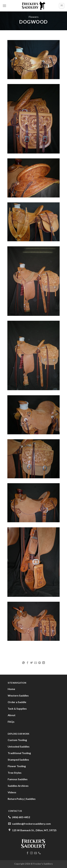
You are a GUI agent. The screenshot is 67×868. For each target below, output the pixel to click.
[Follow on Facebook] (28, 853)
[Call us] (39, 853)
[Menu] (4, 6)
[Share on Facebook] (28, 663)
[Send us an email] (36, 853)
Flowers (34, 17)
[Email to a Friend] (36, 663)
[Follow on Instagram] (31, 853)
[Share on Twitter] (31, 663)
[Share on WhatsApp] (23, 663)
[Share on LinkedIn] (44, 663)
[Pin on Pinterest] (39, 663)
